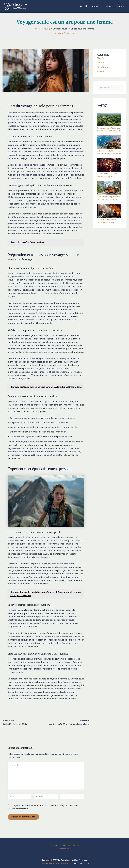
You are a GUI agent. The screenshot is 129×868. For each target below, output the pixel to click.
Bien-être (102, 58)
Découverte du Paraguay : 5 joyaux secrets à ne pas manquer (109, 130)
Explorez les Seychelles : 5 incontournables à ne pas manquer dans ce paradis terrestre (109, 153)
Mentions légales (69, 845)
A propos (99, 6)
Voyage (101, 72)
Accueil (87, 6)
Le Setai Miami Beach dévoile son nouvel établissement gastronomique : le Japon (110, 224)
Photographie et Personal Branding (55, 863)
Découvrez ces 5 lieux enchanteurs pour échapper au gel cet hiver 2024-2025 (108, 177)
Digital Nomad (104, 67)
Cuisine (101, 63)
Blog (110, 6)
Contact (120, 6)
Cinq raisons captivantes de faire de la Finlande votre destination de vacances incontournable (109, 200)
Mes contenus (65, 848)
